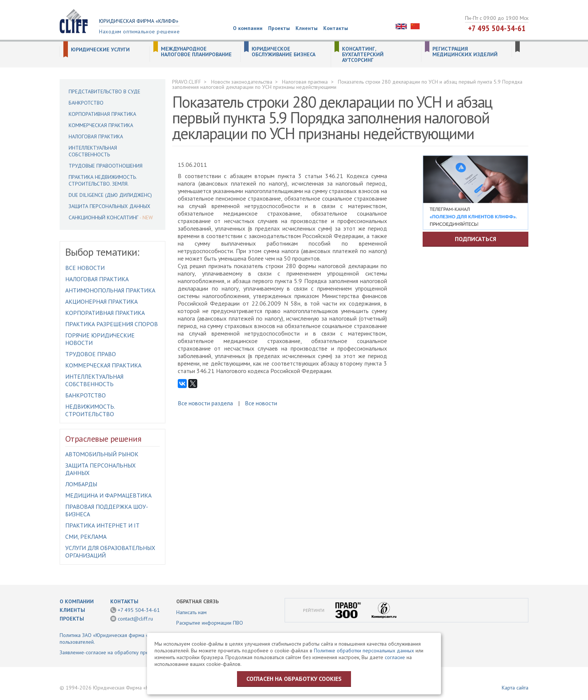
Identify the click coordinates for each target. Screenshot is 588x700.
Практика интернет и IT (102, 525)
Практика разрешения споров (112, 324)
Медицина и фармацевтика (108, 495)
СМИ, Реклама (86, 537)
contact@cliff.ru (135, 619)
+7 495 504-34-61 (497, 28)
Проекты (279, 28)
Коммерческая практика (101, 125)
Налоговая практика (96, 136)
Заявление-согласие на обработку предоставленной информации (136, 652)
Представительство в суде (104, 91)
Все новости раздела (205, 403)
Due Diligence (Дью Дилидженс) (110, 195)
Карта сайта (515, 688)
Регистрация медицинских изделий (465, 52)
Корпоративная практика (102, 114)
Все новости (85, 268)
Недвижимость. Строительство (90, 410)
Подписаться (475, 239)
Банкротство (86, 103)
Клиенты (307, 28)
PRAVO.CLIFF (187, 82)
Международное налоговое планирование (196, 52)
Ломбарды (81, 484)
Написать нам (191, 612)
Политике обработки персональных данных (364, 651)
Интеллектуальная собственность (93, 151)
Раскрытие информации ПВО (210, 623)
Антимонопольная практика (110, 290)
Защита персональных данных (109, 206)
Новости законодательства (242, 82)
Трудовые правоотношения (106, 166)
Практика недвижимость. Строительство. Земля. (103, 180)
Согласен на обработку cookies (294, 679)
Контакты (336, 28)
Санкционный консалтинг (103, 217)
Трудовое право (91, 354)
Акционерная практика (101, 301)
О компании (248, 28)
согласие (395, 657)
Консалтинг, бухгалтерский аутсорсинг (363, 55)
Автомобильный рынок (102, 454)
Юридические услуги (100, 50)
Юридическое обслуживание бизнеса (283, 52)
